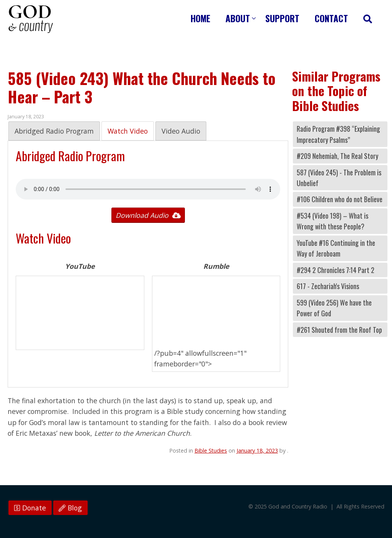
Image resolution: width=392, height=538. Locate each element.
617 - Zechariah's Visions (328, 286)
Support (282, 18)
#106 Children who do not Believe (340, 199)
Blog (70, 508)
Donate (30, 508)
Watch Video (128, 131)
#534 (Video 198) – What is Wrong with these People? (332, 221)
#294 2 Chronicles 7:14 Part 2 (336, 270)
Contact (331, 18)
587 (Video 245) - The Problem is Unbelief (339, 178)
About (238, 18)
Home (200, 18)
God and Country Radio (31, 19)
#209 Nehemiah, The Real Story (337, 156)
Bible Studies (211, 451)
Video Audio (181, 131)
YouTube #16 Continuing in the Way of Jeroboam (336, 248)
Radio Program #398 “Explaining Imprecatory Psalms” (338, 134)
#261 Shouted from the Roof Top (339, 330)
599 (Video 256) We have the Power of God (334, 308)
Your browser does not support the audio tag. (148, 189)
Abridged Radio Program (54, 131)
